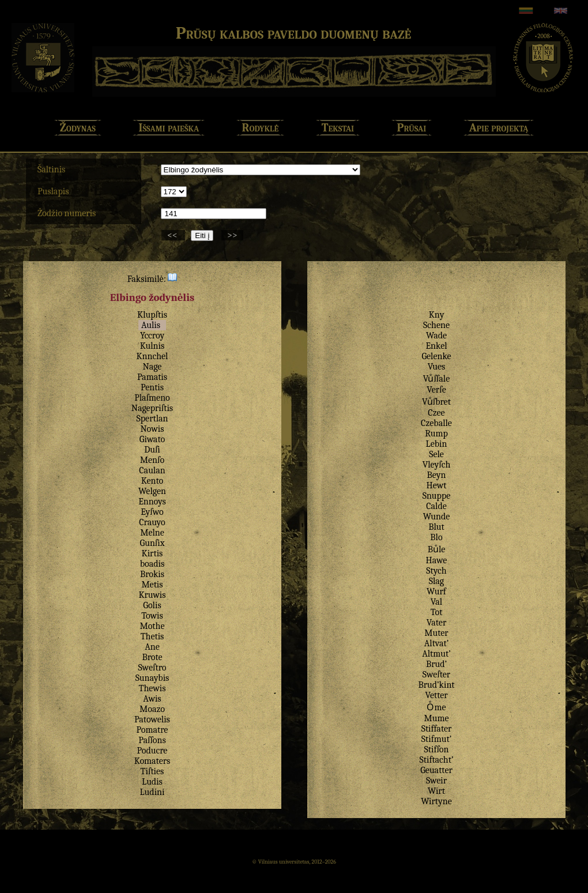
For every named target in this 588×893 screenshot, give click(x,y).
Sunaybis (152, 678)
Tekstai (338, 128)
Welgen (152, 491)
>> (232, 235)
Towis (152, 616)
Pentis (152, 387)
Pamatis (152, 377)
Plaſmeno (152, 398)
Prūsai (412, 128)
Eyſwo (152, 512)
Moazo (152, 709)
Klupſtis (152, 315)
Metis (152, 585)
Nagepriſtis (152, 408)
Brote (152, 657)
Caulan (152, 470)
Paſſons (152, 740)
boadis (152, 564)
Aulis (151, 325)
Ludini (152, 792)
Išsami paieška (169, 128)
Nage (152, 367)
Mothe (152, 626)
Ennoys (152, 502)
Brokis (152, 574)
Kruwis (152, 595)
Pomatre (152, 730)
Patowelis (152, 719)
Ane (152, 647)
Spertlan (152, 419)
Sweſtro (152, 668)
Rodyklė (261, 128)
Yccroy (152, 336)
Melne (152, 533)
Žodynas (78, 128)
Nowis (152, 429)
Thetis (152, 636)
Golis (152, 605)
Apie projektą (499, 128)
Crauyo (152, 522)
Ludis (152, 782)
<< (173, 235)
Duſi (152, 450)
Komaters (152, 761)
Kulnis (152, 346)
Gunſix (152, 543)
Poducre (152, 751)
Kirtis (152, 553)
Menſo (152, 460)
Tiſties (152, 771)
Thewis (152, 688)
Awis (152, 699)
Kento (152, 481)
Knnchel (152, 356)
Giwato (152, 439)
